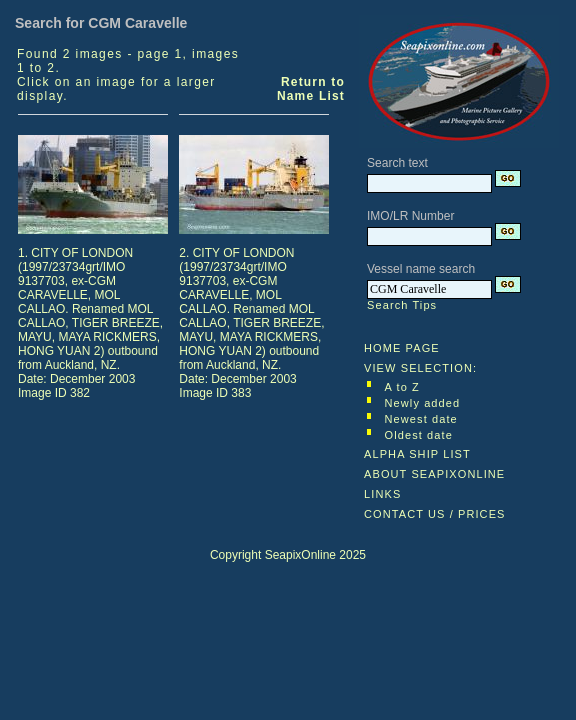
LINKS (382, 494)
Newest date (421, 419)
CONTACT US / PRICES (435, 514)
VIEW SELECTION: (420, 368)
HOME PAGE (402, 348)
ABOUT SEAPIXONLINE (434, 474)
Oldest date (419, 435)
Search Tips (402, 305)
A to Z (402, 387)
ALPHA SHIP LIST (417, 454)
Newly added (423, 403)
